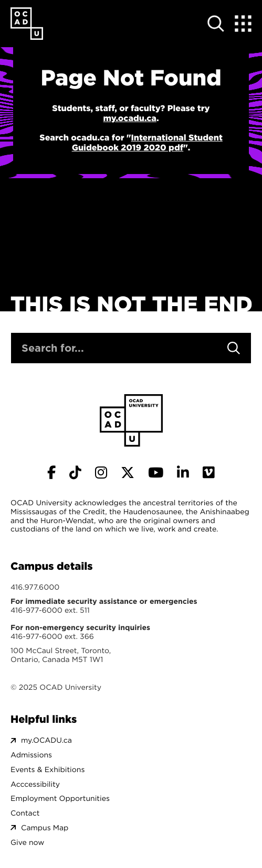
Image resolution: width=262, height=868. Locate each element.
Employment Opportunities (60, 799)
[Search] (234, 348)
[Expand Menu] (243, 24)
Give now (27, 843)
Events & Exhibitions (48, 770)
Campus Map (45, 828)
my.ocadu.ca (130, 118)
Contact (25, 813)
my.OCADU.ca (46, 740)
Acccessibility (35, 784)
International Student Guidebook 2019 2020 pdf (147, 143)
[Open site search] (216, 24)
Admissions (31, 755)
